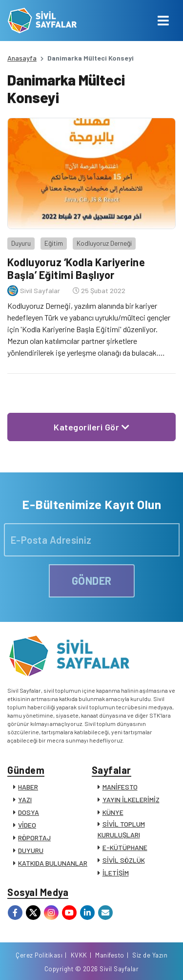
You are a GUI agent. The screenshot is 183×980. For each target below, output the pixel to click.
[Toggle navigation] (163, 21)
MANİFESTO (120, 787)
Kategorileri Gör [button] (91, 427)
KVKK (79, 955)
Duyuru (21, 243)
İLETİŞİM (116, 873)
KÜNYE (113, 812)
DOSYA (29, 812)
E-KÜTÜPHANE (125, 847)
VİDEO (27, 825)
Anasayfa (22, 58)
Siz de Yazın (150, 955)
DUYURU (31, 850)
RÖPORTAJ (34, 838)
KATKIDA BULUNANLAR (53, 863)
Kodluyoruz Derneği (104, 243)
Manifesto (110, 955)
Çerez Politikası (39, 955)
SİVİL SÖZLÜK (124, 860)
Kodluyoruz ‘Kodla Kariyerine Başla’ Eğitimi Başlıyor (76, 268)
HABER (28, 787)
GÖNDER (92, 580)
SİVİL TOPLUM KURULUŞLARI (121, 829)
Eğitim (54, 243)
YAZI (25, 799)
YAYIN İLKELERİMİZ (131, 799)
